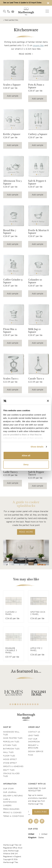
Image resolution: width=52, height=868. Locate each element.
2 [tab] (14, 78)
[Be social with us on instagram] (36, 821)
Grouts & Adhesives (13, 767)
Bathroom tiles (11, 749)
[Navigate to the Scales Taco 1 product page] (14, 364)
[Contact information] (9, 11)
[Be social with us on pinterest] (42, 821)
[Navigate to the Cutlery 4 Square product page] (39, 120)
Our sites (33, 829)
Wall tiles (8, 752)
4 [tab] (18, 704)
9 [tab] (30, 704)
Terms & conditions (14, 816)
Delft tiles (9, 770)
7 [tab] (25, 704)
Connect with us (37, 784)
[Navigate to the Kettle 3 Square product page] (14, 120)
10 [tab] (33, 704)
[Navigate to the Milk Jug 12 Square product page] (39, 315)
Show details (37, 447)
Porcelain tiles (11, 742)
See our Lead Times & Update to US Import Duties (22, 3)
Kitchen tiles (10, 745)
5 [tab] (20, 704)
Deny (26, 464)
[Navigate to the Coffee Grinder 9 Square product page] (14, 265)
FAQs (31, 755)
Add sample (13, 96)
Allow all (26, 455)
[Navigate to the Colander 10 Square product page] (39, 265)
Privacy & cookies (12, 813)
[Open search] (5, 11)
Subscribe (41, 812)
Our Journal (10, 792)
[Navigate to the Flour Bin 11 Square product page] (14, 315)
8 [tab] (28, 704)
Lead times (34, 736)
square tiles (38, 46)
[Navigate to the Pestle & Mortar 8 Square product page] (39, 216)
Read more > (26, 54)
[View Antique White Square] (14, 606)
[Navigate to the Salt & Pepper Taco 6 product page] (39, 475)
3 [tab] (15, 78)
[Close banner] (48, 401)
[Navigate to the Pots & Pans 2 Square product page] (39, 70)
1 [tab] (12, 78)
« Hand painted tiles (11, 20)
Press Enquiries (11, 809)
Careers (7, 806)
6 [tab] (23, 704)
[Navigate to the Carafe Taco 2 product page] (39, 364)
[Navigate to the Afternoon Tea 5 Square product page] (14, 166)
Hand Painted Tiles (13, 738)
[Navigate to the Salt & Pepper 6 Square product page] (39, 166)
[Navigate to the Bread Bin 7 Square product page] (14, 216)
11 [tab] (35, 704)
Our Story (9, 789)
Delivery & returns (13, 796)
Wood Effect (10, 759)
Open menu (47, 11)
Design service (36, 752)
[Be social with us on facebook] (31, 821)
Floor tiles (9, 756)
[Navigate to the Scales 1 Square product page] (14, 70)
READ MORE (26, 532)
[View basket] (13, 11)
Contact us (34, 732)
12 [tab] (38, 704)
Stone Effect (10, 763)
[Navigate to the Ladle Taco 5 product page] (14, 474)
